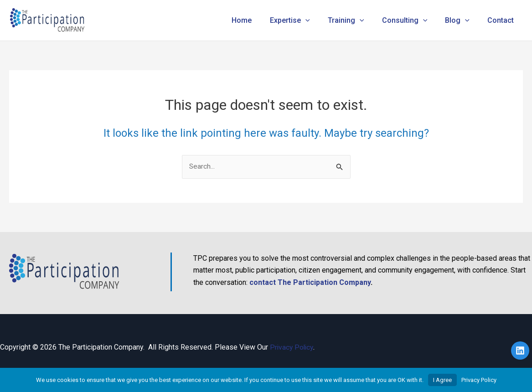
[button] (320, 21)
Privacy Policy (292, 348)
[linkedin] (522, 351)
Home (260, 20)
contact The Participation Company (310, 282)
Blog (462, 21)
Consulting (413, 21)
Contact (502, 20)
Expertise (305, 21)
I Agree (442, 380)
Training (357, 21)
